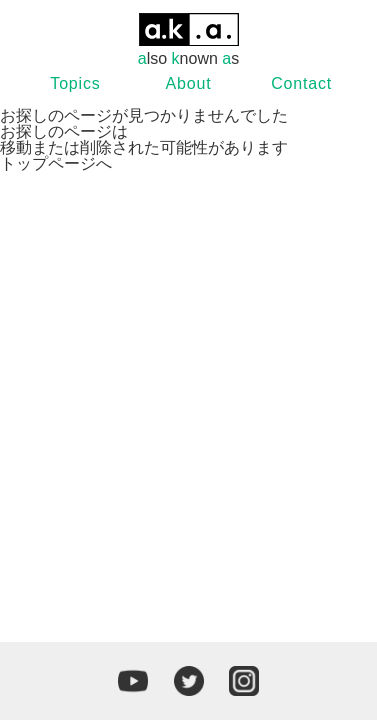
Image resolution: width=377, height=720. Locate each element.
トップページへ (56, 163)
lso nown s (188, 40)
